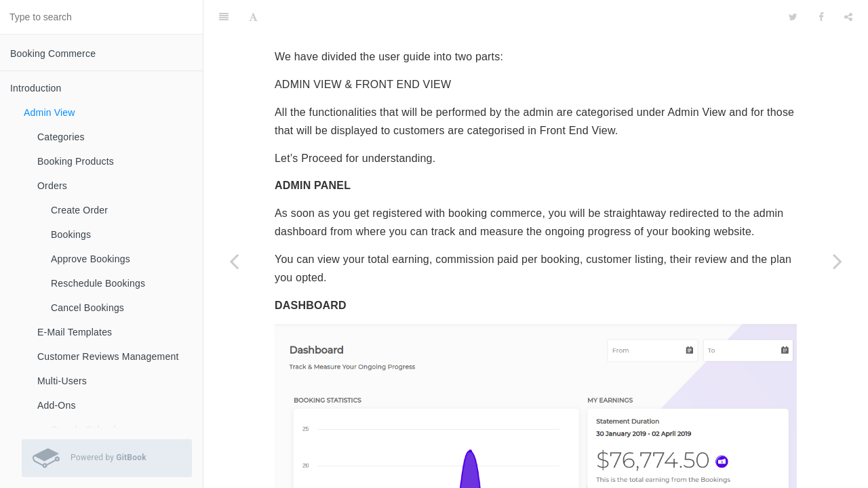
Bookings (71, 235)
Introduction (36, 88)
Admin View (50, 113)
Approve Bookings (91, 259)
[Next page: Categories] (837, 261)
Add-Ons (57, 405)
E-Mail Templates (75, 332)
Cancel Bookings (87, 308)
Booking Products (76, 161)
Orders (52, 186)
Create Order (79, 210)
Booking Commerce (53, 54)
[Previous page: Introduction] (234, 261)
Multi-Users (62, 381)
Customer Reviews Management (108, 357)
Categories (61, 137)
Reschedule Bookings (98, 283)
